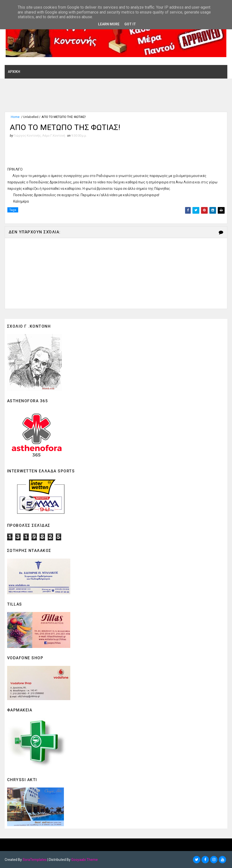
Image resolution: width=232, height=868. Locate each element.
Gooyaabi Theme (85, 859)
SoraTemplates (35, 859)
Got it (130, 24)
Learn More (109, 24)
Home (15, 117)
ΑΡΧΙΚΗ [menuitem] (14, 72)
